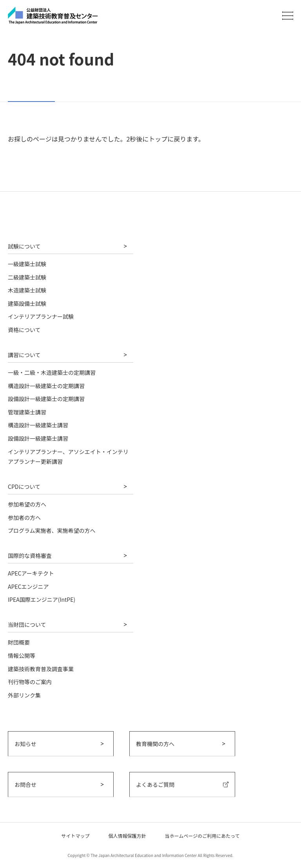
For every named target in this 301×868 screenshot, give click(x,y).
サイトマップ (76, 836)
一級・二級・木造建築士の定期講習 (52, 372)
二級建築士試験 (27, 277)
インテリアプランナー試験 (41, 316)
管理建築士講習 (27, 412)
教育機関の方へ (155, 744)
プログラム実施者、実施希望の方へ (52, 530)
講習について (24, 355)
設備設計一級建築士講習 (38, 438)
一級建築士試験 (27, 264)
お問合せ (25, 784)
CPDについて (24, 487)
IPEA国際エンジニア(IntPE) (42, 599)
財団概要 (19, 642)
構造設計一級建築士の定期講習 (46, 386)
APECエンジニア (28, 587)
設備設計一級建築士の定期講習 (46, 399)
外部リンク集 (24, 695)
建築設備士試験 (27, 303)
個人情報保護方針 (127, 836)
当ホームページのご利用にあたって (202, 836)
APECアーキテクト (31, 573)
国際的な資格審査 (30, 556)
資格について (24, 330)
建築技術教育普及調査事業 (41, 669)
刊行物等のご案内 (30, 682)
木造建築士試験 (27, 290)
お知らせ (25, 744)
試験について (24, 246)
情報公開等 (22, 656)
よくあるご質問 (155, 784)
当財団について (27, 625)
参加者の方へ (24, 518)
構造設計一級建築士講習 (38, 425)
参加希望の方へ (27, 504)
